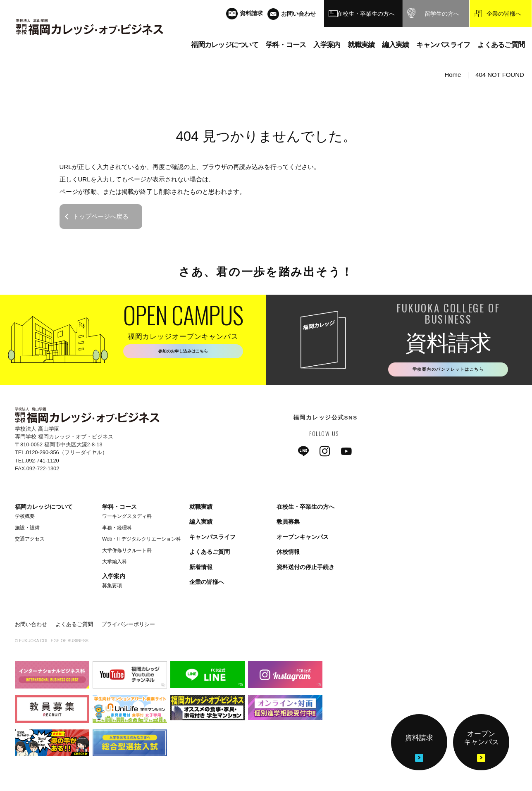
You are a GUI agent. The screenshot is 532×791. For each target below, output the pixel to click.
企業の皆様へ (207, 584)
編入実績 (201, 524)
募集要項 (112, 588)
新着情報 (201, 569)
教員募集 (288, 524)
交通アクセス (30, 541)
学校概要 (25, 518)
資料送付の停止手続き (305, 569)
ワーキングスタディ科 (127, 518)
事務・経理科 (117, 530)
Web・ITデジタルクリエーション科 (142, 541)
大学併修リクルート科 (127, 553)
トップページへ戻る (101, 216)
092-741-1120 (43, 463)
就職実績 (201, 509)
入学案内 (114, 578)
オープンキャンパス (303, 539)
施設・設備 (27, 530)
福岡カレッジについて (44, 509)
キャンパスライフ (212, 539)
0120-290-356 (43, 455)
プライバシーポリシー (128, 626)
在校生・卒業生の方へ (305, 509)
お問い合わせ (31, 626)
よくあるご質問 (210, 554)
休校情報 (288, 554)
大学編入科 (115, 564)
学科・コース (119, 509)
